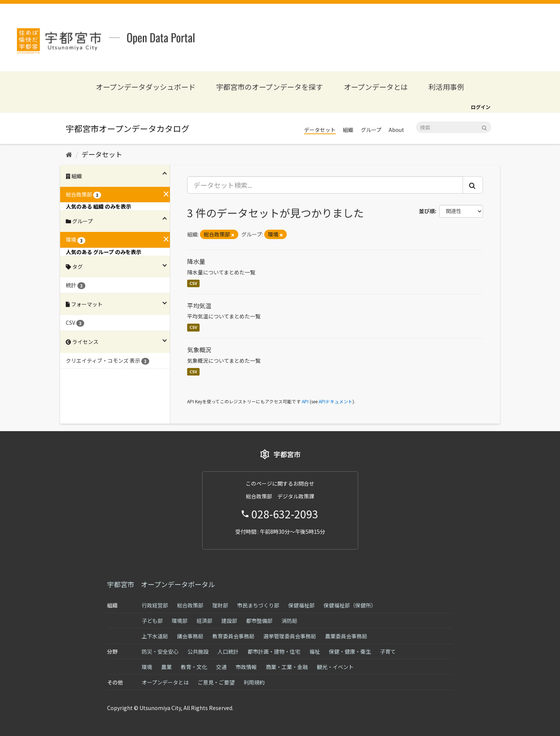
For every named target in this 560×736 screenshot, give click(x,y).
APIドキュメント (336, 401)
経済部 (204, 621)
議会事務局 (190, 636)
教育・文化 (194, 667)
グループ (371, 130)
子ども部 (152, 621)
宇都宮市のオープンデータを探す (269, 87)
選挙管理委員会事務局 (290, 636)
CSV (193, 283)
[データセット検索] (454, 127)
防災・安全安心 (160, 651)
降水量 (196, 261)
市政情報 (246, 667)
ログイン (481, 107)
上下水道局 (155, 636)
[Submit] (484, 127)
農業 (166, 667)
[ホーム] (69, 154)
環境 (147, 667)
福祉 (315, 651)
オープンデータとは (376, 87)
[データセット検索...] (325, 185)
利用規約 (254, 682)
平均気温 (199, 306)
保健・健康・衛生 (350, 651)
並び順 (427, 211)
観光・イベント (335, 667)
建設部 (229, 621)
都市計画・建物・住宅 (274, 651)
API (305, 401)
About (396, 130)
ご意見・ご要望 (216, 682)
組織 (348, 130)
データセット (320, 130)
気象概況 (199, 350)
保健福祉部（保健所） (350, 605)
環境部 (180, 621)
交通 (221, 667)
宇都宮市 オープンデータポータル (161, 584)
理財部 (220, 605)
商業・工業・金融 (287, 667)
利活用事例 (446, 87)
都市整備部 (259, 621)
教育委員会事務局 (233, 636)
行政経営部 (155, 605)
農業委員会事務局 (346, 636)
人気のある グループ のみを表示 (104, 252)
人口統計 (228, 651)
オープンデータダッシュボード (146, 87)
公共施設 (198, 651)
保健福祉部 (301, 605)
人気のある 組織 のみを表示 (98, 206)
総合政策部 (190, 605)
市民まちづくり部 (258, 605)
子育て (388, 651)
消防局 (289, 621)
